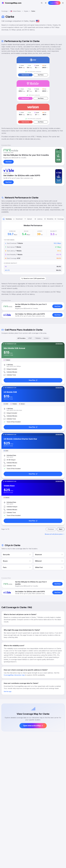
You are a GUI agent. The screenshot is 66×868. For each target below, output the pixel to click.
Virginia (26, 11)
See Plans (41, 75)
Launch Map (54, 3)
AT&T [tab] (30, 338)
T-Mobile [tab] (38, 338)
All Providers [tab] (22, 338)
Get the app (8, 691)
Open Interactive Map (33, 726)
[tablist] (33, 219)
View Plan (33, 380)
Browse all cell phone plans (55, 534)
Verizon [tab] (46, 338)
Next (61, 529)
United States (16, 11)
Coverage (5, 11)
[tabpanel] (33, 248)
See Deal (9, 162)
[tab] (7, 219)
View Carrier (25, 75)
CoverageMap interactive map (14, 675)
